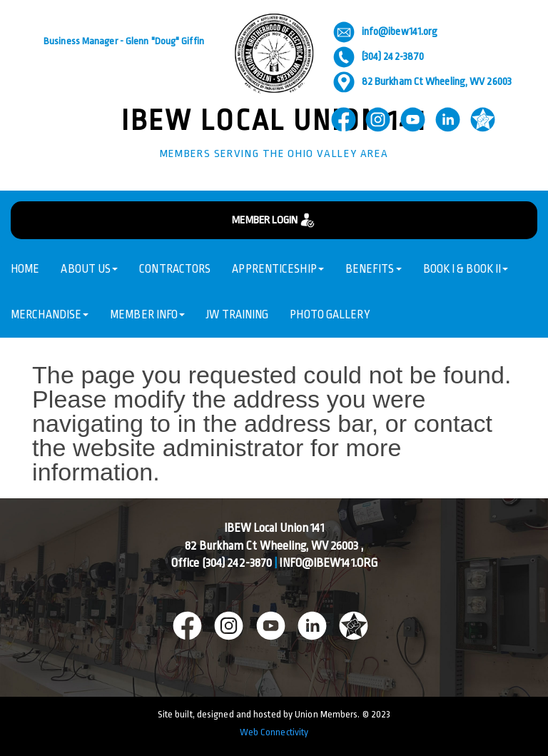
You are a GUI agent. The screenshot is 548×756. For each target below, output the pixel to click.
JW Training (237, 315)
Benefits (374, 269)
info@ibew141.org (386, 32)
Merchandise (50, 315)
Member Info (147, 315)
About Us (89, 269)
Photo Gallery (330, 315)
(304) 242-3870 (379, 57)
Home (25, 269)
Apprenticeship (278, 269)
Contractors (175, 269)
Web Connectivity (274, 732)
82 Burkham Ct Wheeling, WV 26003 (422, 82)
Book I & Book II (466, 269)
